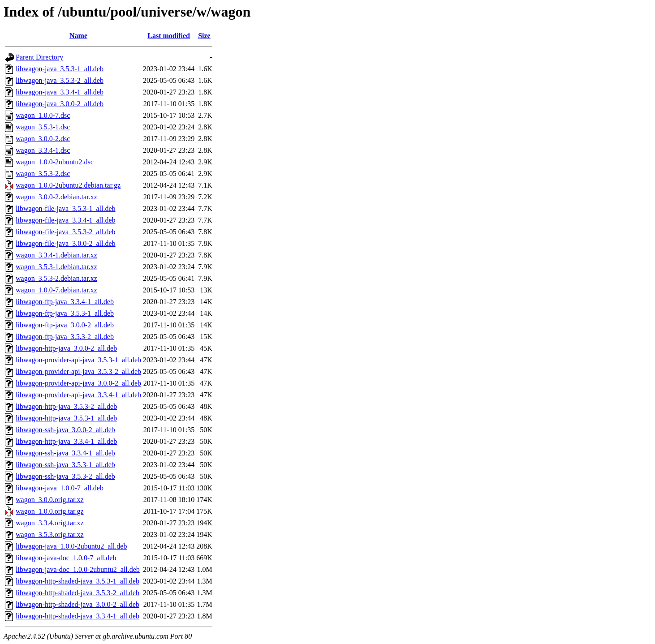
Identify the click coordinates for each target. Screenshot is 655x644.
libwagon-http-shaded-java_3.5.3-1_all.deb (78, 581)
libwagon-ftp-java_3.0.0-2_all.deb (65, 325)
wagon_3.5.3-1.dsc (43, 127)
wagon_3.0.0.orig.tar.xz (50, 500)
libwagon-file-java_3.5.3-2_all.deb (66, 232)
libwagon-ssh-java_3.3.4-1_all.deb (65, 453)
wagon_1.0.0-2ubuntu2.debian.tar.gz (68, 185)
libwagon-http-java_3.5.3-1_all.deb (66, 418)
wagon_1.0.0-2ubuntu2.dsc (55, 162)
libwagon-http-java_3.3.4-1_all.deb (66, 441)
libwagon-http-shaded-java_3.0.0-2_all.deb (78, 604)
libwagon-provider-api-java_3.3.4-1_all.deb (78, 395)
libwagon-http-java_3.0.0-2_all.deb (66, 348)
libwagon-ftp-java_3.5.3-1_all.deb (65, 313)
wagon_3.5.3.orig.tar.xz (50, 535)
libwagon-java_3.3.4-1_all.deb (60, 92)
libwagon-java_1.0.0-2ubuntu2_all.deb (71, 546)
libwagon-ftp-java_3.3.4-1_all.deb (65, 302)
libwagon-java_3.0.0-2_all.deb (60, 104)
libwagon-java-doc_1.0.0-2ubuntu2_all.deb (78, 569)
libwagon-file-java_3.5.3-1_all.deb (66, 208)
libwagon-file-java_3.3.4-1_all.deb (66, 220)
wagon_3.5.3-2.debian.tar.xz (56, 278)
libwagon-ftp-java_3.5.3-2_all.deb (65, 337)
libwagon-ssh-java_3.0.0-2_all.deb (65, 430)
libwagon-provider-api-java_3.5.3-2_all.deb (78, 371)
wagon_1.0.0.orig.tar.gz (50, 511)
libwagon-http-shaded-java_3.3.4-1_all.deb (78, 616)
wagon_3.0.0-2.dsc (43, 139)
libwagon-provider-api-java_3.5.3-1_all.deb (78, 360)
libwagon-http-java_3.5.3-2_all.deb (66, 406)
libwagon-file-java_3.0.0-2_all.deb (66, 243)
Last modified (169, 36)
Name (78, 36)
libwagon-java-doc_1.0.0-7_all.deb (66, 558)
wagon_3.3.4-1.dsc (43, 150)
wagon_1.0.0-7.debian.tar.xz (56, 290)
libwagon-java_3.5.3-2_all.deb (60, 80)
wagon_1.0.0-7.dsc (43, 115)
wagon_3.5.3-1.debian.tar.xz (56, 267)
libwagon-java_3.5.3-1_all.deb (60, 69)
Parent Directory (39, 57)
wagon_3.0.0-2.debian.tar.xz (56, 197)
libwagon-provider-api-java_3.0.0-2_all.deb (78, 383)
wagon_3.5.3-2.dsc (43, 174)
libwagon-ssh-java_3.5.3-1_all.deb (65, 465)
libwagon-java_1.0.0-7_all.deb (60, 488)
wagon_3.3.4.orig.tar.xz (50, 523)
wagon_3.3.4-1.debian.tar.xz (56, 255)
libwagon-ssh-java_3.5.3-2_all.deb (65, 476)
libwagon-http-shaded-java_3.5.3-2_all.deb (78, 593)
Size (204, 36)
